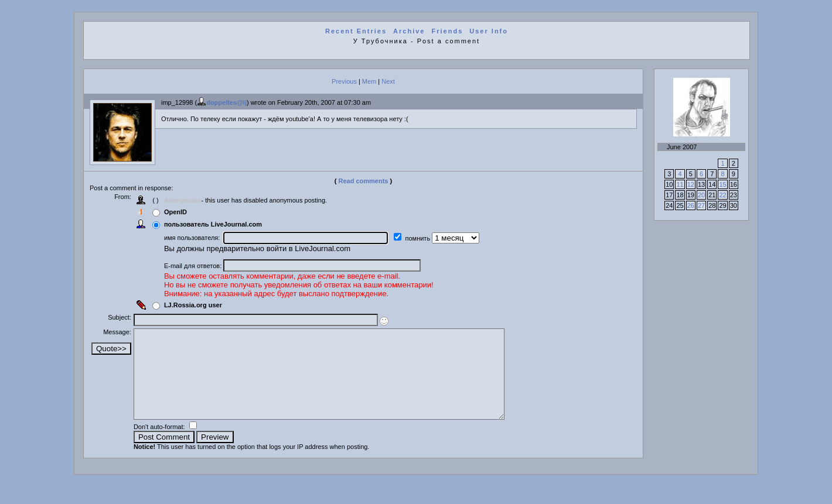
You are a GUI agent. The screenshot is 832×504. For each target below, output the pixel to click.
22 (722, 195)
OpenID (180, 212)
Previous (344, 81)
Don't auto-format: (165, 444)
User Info (489, 31)
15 (722, 184)
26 (691, 205)
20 (701, 195)
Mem (369, 81)
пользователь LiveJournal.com (218, 224)
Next (388, 81)
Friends (448, 31)
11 (680, 184)
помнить (423, 238)
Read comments (364, 181)
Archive (409, 31)
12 (691, 184)
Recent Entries (356, 31)
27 (701, 205)
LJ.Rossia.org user (198, 305)
